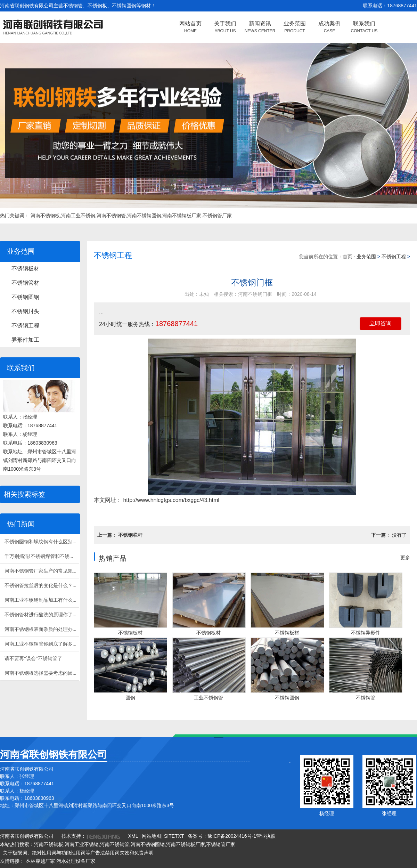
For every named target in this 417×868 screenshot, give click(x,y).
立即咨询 (381, 323)
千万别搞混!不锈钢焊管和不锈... (39, 556)
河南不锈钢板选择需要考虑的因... (40, 673)
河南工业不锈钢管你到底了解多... (40, 644)
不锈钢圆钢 (25, 297)
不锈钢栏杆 (130, 535)
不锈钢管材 (25, 283)
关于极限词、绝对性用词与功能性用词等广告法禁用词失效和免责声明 (78, 853)
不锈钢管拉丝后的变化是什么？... (40, 586)
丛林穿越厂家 (40, 861)
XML (133, 836)
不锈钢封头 (25, 311)
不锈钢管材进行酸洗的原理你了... (40, 615)
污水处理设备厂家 (76, 861)
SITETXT (174, 836)
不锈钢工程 (25, 326)
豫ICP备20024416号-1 (232, 836)
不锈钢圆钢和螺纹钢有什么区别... (40, 542)
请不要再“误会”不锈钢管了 (33, 659)
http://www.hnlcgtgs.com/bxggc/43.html (170, 500)
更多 (405, 558)
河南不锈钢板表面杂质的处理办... (40, 629)
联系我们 (364, 27)
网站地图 (152, 836)
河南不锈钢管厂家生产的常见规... (40, 571)
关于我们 (225, 27)
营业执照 (266, 836)
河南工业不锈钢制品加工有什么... (40, 600)
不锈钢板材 (25, 269)
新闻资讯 (260, 27)
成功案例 (329, 27)
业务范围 (295, 27)
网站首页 (190, 27)
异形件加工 (25, 340)
